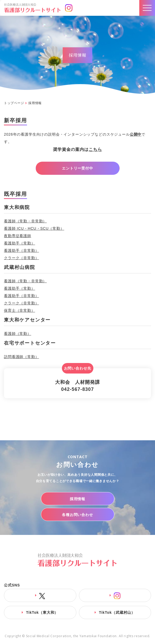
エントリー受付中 (77, 168)
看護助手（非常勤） (22, 251)
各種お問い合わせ (77, 515)
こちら (95, 149)
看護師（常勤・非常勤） (25, 221)
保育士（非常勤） (20, 310)
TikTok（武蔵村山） (117, 612)
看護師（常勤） (18, 334)
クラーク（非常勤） (22, 258)
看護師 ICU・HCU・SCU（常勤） (34, 228)
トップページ (14, 103)
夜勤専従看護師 (18, 236)
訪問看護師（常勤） (22, 357)
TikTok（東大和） (42, 612)
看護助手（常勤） (20, 243)
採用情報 (77, 499)
